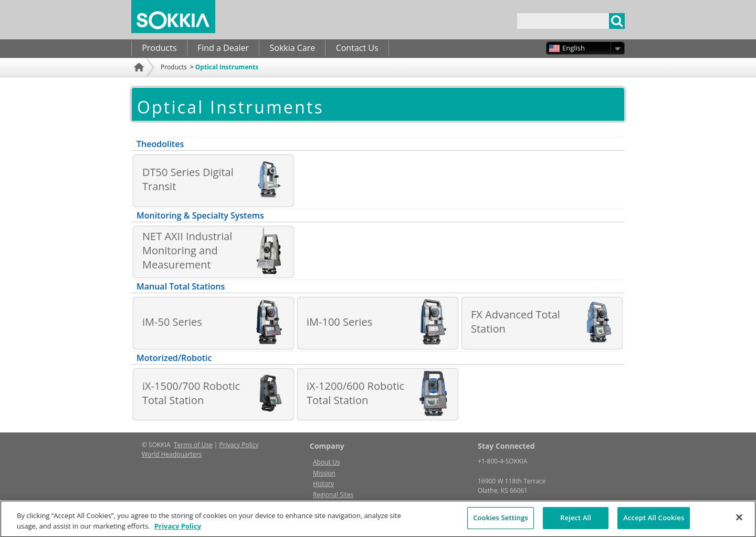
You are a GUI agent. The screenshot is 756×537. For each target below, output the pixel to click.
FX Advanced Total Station (516, 322)
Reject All (576, 522)
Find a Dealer (223, 48)
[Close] (739, 522)
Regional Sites (333, 495)
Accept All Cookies (654, 522)
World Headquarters (172, 454)
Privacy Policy (239, 445)
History (323, 484)
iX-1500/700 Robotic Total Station (191, 393)
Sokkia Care (292, 48)
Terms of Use (193, 445)
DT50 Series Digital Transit (188, 179)
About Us (326, 462)
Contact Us (357, 48)
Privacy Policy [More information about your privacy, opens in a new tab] (178, 530)
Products (159, 48)
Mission (324, 473)
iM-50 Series (172, 322)
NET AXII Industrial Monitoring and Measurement (187, 250)
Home (140, 81)
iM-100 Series (339, 322)
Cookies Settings (501, 522)
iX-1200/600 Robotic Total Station (355, 393)
